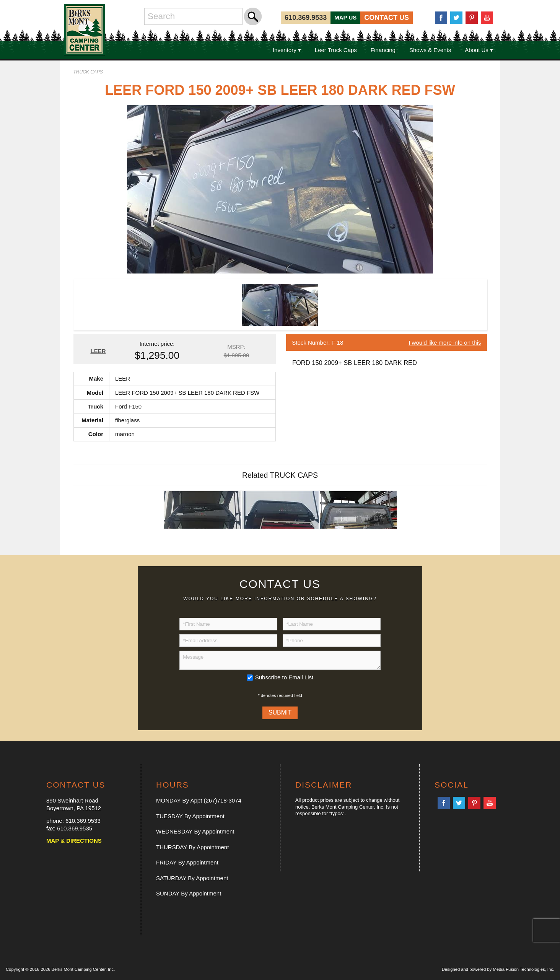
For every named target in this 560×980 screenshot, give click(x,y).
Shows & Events (430, 50)
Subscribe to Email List (284, 677)
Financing (383, 50)
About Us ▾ (479, 50)
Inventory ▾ (287, 50)
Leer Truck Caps (336, 50)
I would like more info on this (445, 343)
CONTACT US (387, 18)
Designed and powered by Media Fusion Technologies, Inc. (498, 969)
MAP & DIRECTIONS (74, 841)
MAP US (345, 17)
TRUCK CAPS (88, 72)
